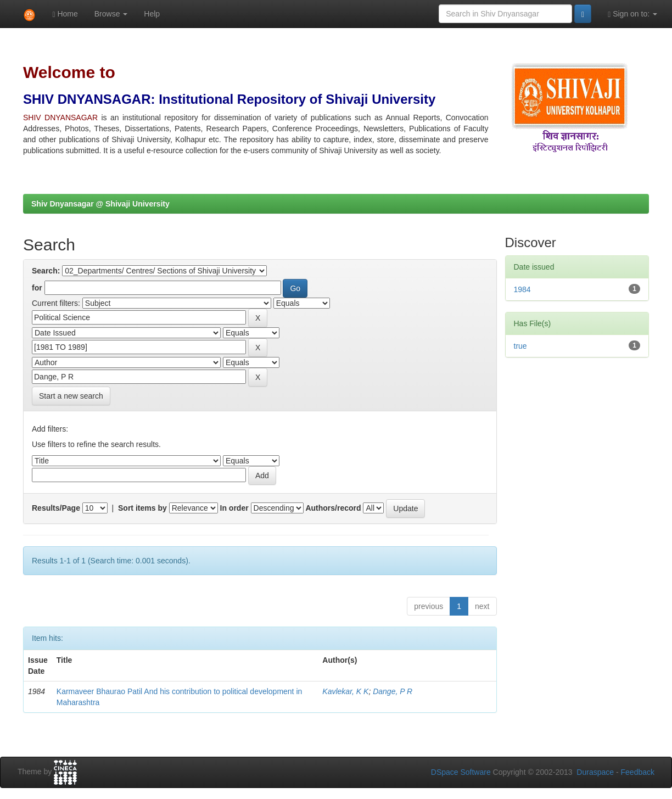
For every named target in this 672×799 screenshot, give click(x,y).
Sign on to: (632, 14)
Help (152, 14)
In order (234, 508)
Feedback (638, 772)
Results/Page (56, 508)
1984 (522, 289)
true (520, 346)
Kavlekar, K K (345, 691)
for (37, 288)
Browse (111, 14)
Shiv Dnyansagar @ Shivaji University (100, 204)
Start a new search (71, 396)
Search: (46, 271)
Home (65, 14)
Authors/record (333, 508)
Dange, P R (393, 691)
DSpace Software (461, 772)
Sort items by (142, 508)
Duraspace (595, 772)
